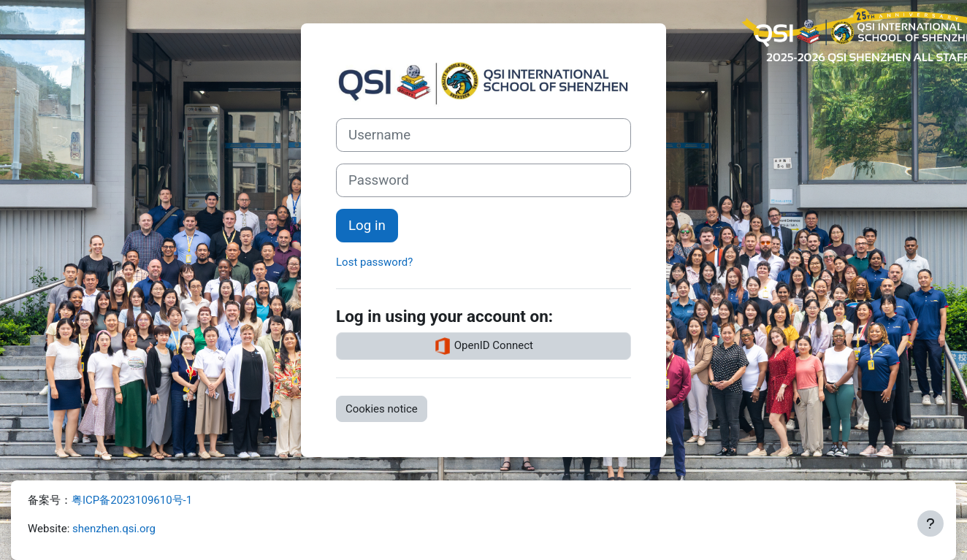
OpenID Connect (483, 346)
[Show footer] (930, 523)
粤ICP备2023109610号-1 (132, 500)
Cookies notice (382, 409)
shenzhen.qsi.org (114, 529)
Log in (367, 226)
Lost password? (374, 262)
